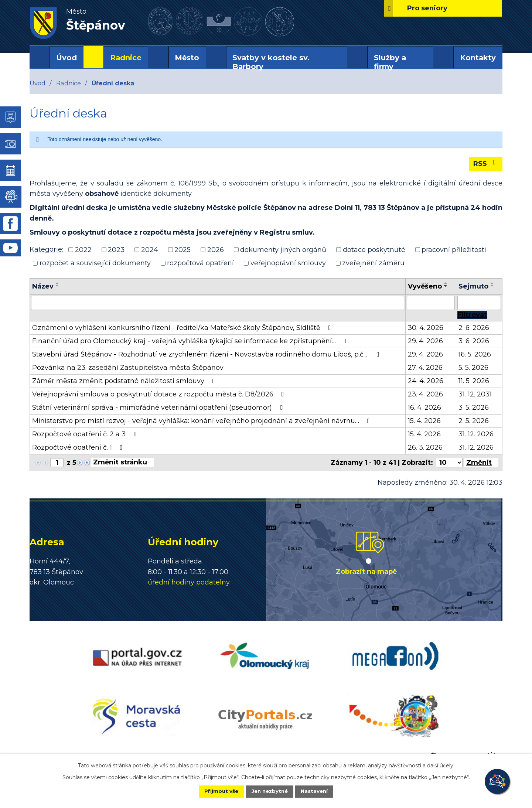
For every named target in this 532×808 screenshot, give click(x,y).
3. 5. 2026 (474, 408)
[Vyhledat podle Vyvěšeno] (431, 303)
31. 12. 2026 (476, 434)
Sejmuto (473, 286)
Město (187, 58)
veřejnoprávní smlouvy (288, 263)
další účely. (441, 765)
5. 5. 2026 (473, 368)
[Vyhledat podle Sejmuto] (479, 303)
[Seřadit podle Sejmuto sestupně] (492, 286)
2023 (116, 249)
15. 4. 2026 (424, 421)
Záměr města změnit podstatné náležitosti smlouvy (125, 381)
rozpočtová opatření (200, 263)
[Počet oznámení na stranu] (449, 463)
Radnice (126, 58)
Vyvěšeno (425, 286)
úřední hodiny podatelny (189, 582)
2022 (83, 249)
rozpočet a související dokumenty (95, 263)
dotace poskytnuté (374, 249)
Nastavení (320, 791)
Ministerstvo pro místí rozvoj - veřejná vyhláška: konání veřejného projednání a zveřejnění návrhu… (202, 421)
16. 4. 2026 (424, 408)
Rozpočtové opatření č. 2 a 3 (86, 434)
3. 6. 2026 (474, 341)
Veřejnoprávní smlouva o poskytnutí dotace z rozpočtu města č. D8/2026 (160, 394)
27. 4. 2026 (425, 368)
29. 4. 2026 (425, 341)
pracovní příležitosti (454, 249)
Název (43, 286)
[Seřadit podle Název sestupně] (58, 286)
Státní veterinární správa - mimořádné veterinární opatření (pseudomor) (159, 408)
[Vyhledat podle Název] (218, 303)
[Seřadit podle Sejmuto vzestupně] (492, 283)
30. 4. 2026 (426, 328)
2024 (150, 249)
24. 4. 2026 (426, 381)
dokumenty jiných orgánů (283, 249)
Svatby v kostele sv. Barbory (271, 62)
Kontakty (478, 58)
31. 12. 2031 (475, 394)
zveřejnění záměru (373, 263)
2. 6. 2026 (474, 328)
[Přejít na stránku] (122, 462)
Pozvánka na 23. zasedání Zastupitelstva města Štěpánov (128, 368)
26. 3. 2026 (425, 447)
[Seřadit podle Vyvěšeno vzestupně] (446, 283)
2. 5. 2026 (474, 421)
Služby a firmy (390, 62)
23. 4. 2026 (425, 394)
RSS (486, 163)
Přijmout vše (216, 791)
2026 (216, 249)
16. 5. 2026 (475, 354)
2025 (183, 249)
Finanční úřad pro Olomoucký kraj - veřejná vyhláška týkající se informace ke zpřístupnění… (191, 341)
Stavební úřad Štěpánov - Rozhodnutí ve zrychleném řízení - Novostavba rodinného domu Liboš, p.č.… (207, 354)
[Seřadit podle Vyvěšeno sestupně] (446, 286)
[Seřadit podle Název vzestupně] (58, 283)
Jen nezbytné (270, 791)
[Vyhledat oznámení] (472, 315)
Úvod (66, 58)
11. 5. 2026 (474, 381)
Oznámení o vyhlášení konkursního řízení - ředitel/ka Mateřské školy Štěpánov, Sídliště (183, 328)
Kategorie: (46, 249)
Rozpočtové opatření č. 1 (79, 447)
